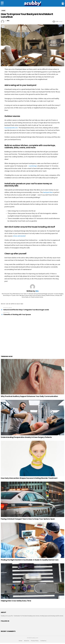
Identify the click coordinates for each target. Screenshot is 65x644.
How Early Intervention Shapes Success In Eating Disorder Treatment (29, 478)
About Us (27, 641)
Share (3, 27)
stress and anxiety (19, 236)
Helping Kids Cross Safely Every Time (16, 601)
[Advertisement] (32, 338)
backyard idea (48, 192)
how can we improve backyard (13, 304)
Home (20, 641)
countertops (33, 166)
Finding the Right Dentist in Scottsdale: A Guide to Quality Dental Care (30, 560)
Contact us (43, 641)
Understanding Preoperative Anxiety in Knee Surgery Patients (26, 437)
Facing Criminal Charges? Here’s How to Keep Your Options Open (28, 519)
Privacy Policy (35, 641)
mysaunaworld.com (11, 128)
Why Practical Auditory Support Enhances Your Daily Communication (29, 396)
